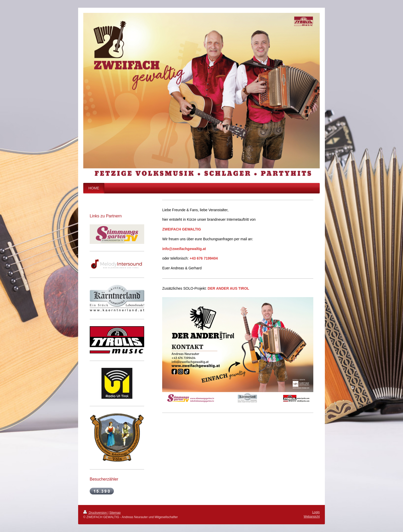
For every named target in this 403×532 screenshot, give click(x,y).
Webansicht (312, 517)
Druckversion (95, 513)
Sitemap (115, 513)
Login (316, 512)
